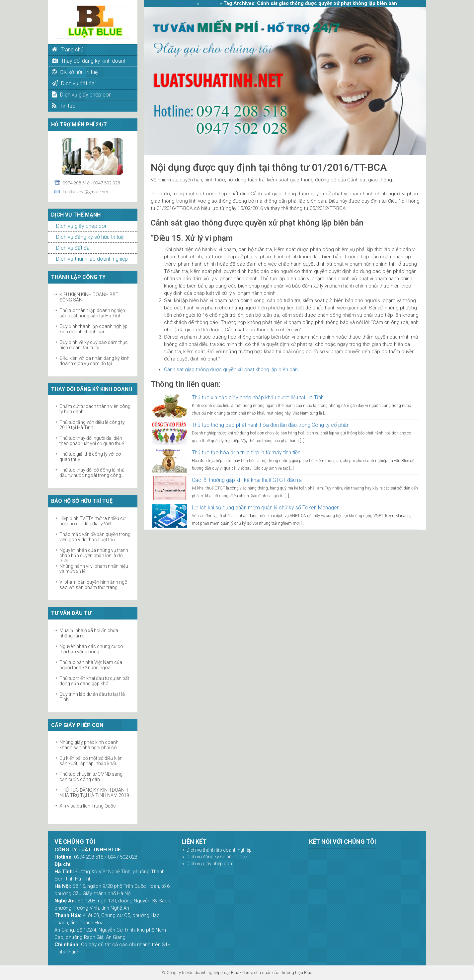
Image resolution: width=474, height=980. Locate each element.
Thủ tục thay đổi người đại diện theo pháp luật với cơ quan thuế (92, 441)
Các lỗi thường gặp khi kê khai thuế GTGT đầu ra (247, 480)
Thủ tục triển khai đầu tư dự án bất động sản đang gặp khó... (94, 681)
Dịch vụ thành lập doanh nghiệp (92, 259)
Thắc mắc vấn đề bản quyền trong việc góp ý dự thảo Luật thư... (95, 537)
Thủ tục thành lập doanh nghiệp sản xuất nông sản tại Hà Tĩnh (92, 313)
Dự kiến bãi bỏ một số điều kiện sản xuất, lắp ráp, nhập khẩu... (91, 761)
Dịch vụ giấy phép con (82, 226)
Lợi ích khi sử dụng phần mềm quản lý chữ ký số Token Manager (265, 508)
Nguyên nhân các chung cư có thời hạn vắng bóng (91, 649)
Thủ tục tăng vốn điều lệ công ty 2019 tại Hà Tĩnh (92, 425)
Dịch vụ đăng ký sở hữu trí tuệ (90, 237)
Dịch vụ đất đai (73, 248)
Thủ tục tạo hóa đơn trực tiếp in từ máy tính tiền (246, 453)
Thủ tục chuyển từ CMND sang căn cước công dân (91, 777)
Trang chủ (184, 3)
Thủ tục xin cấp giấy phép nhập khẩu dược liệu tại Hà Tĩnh (258, 397)
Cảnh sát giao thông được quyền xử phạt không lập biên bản (231, 369)
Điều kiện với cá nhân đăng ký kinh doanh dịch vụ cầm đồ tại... (94, 361)
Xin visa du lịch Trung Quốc (88, 806)
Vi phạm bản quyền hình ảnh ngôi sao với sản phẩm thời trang (94, 585)
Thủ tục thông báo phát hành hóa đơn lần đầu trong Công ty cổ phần (271, 425)
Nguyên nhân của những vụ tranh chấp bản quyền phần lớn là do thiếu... (94, 555)
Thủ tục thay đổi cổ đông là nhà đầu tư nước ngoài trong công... (92, 473)
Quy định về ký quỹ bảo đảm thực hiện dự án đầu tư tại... (94, 345)
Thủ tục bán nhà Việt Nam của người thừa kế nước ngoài (91, 665)
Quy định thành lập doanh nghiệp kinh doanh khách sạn (93, 329)
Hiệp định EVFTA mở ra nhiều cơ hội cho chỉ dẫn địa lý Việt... (92, 521)
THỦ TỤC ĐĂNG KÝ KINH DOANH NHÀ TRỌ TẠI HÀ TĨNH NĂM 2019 (94, 793)
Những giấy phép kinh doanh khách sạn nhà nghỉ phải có (89, 745)
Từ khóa (209, 3)
